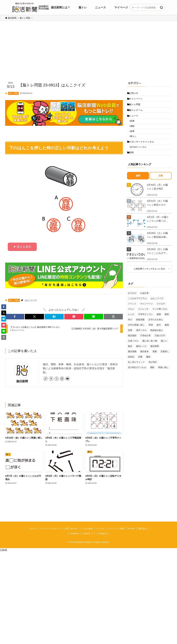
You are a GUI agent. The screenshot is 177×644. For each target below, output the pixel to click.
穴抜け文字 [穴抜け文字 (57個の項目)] (160, 347)
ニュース (135, 120)
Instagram (103, 533)
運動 (134, 133)
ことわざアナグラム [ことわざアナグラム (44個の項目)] (137, 310)
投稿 (132, 164)
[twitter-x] (57, 379)
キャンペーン (137, 100)
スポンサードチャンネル (143, 151)
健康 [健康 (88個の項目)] (159, 326)
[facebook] (51, 379)
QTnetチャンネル (140, 158)
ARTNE (131, 529)
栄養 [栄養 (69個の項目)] (130, 342)
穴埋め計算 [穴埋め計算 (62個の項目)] (145, 347)
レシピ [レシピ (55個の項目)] (131, 326)
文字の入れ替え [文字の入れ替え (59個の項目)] (156, 331)
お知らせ (135, 93)
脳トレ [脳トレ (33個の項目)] (164, 353)
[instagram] (62, 379)
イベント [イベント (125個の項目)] (132, 316)
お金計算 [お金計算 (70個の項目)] (144, 305)
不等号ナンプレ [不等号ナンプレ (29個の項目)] (145, 326)
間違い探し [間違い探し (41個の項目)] (163, 379)
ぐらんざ (100, 529)
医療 (134, 127)
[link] (46, 379)
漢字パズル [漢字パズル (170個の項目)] (141, 342)
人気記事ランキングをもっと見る (150, 281)
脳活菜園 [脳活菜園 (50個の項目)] (132, 363)
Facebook (74, 533)
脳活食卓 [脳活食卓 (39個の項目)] (144, 363)
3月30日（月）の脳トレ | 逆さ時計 (157, 199)
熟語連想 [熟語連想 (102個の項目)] (132, 347)
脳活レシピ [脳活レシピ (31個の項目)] (141, 358)
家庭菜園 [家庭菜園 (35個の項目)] (140, 331)
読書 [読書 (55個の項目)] (140, 369)
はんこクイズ (31, 300)
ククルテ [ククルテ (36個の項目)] (161, 316)
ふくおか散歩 (86, 529)
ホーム (34, 529)
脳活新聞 (22, 381)
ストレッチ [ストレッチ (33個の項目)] (143, 321)
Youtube (86, 533)
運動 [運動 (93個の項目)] (152, 379)
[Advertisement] (88, 56)
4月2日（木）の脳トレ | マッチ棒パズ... (158, 231)
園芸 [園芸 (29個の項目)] (167, 326)
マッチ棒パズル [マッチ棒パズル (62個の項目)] (160, 321)
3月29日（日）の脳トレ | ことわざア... (157, 263)
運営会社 (142, 529)
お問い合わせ (71, 529)
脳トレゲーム (137, 114)
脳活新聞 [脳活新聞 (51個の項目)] (155, 358)
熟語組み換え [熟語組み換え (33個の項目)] (157, 342)
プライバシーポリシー (50, 529)
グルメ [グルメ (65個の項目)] (131, 321)
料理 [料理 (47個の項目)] (151, 337)
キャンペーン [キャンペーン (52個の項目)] (147, 316)
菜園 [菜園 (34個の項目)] (155, 363)
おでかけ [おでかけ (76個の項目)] (132, 305)
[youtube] (68, 379)
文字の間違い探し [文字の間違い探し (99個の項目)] (136, 337)
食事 (134, 139)
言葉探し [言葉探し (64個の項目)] (165, 363)
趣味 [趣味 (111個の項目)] (148, 369)
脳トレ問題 (13, 93)
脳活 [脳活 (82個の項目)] (130, 358)
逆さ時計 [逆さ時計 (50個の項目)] (153, 374)
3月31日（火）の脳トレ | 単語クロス (157, 215)
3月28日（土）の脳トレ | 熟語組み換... (157, 247)
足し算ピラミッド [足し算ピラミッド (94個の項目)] (136, 374)
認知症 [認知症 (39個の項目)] (131, 369)
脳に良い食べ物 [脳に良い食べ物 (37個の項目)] (150, 353)
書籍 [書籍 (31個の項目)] (167, 337)
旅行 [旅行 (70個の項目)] (159, 337)
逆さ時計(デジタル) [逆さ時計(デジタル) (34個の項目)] (137, 379)
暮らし (135, 145)
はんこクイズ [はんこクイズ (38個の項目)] (157, 310)
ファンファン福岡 (116, 529)
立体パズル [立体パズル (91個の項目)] (133, 353)
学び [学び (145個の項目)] (130, 331)
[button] (15, 317)
